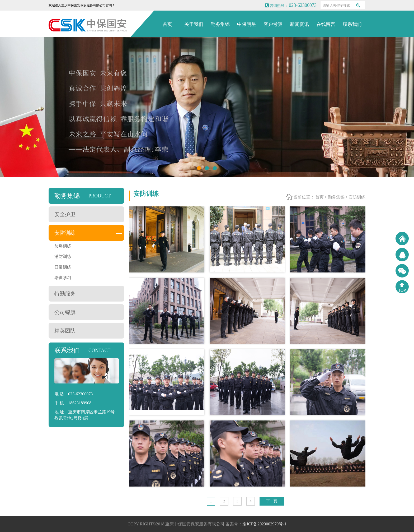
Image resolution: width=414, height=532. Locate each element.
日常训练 (63, 267)
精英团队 (65, 331)
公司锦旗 (65, 312)
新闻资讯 (299, 24)
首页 (167, 24)
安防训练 (65, 233)
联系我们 (352, 24)
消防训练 (63, 256)
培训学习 (63, 278)
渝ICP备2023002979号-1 (264, 524)
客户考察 (273, 24)
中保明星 (247, 24)
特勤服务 (65, 294)
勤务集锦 (220, 24)
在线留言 (326, 24)
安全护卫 (65, 214)
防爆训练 (63, 246)
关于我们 (194, 24)
